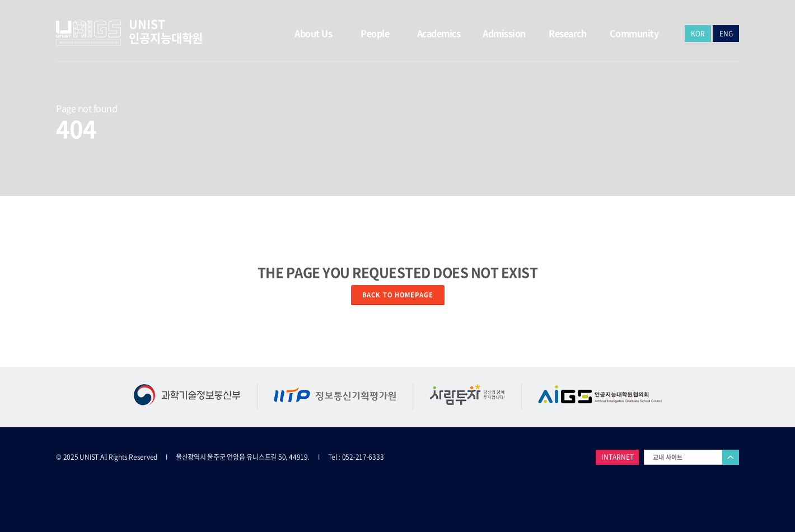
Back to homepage (398, 295)
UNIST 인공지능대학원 (166, 31)
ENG (726, 34)
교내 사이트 (668, 457)
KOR (698, 34)
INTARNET (618, 457)
